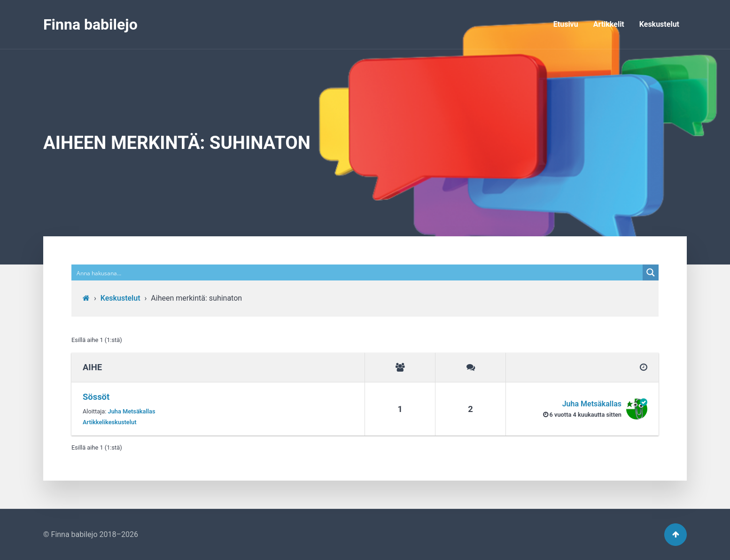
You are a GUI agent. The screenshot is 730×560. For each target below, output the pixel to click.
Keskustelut (659, 24)
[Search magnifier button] (651, 272)
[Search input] (357, 272)
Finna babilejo (90, 24)
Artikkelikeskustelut (110, 422)
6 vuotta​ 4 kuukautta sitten (586, 415)
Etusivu (566, 24)
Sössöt (96, 397)
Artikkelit (609, 24)
